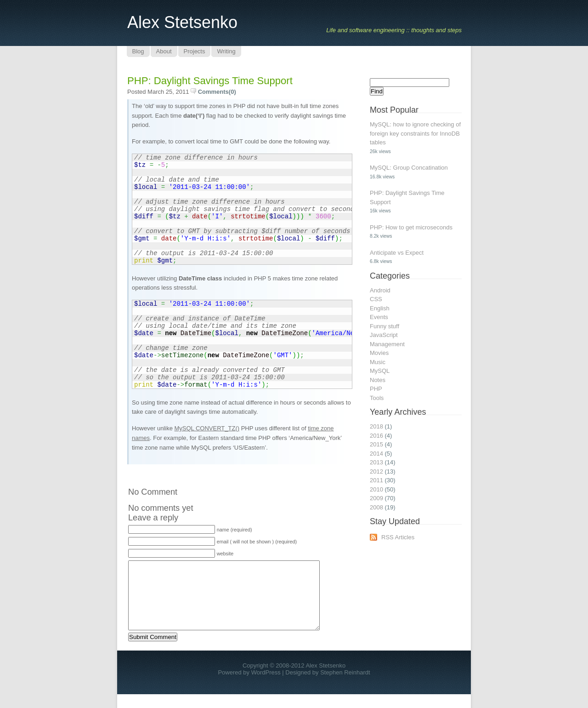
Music (378, 362)
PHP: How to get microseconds (411, 227)
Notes (378, 380)
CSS (376, 299)
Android (380, 290)
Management (387, 344)
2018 (376, 426)
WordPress (266, 686)
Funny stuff (384, 326)
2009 (376, 498)
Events (379, 317)
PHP (376, 389)
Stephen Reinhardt (345, 686)
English (380, 308)
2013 (376, 462)
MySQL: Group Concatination (409, 168)
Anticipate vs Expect (397, 253)
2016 (376, 436)
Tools (377, 398)
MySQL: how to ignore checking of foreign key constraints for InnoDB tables (415, 133)
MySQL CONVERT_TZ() (207, 428)
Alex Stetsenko (182, 22)
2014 (376, 454)
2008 (376, 507)
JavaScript (384, 335)
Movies (379, 353)
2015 (376, 444)
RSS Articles (398, 537)
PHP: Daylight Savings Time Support (210, 81)
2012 (376, 471)
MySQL (380, 371)
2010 (376, 489)
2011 (376, 480)
